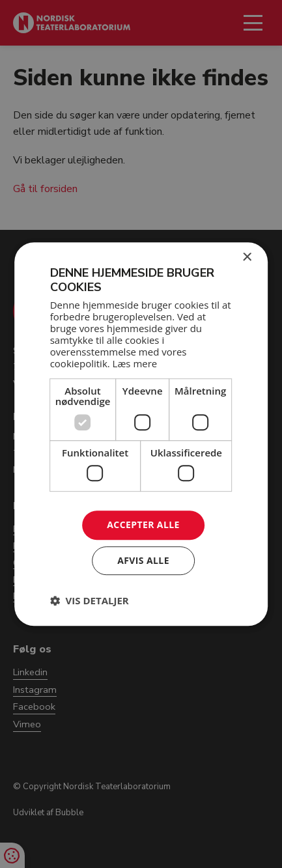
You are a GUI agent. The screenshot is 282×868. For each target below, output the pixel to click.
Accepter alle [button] (143, 525)
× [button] (247, 258)
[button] (90, 600)
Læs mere (135, 363)
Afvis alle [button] (143, 560)
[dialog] (141, 434)
